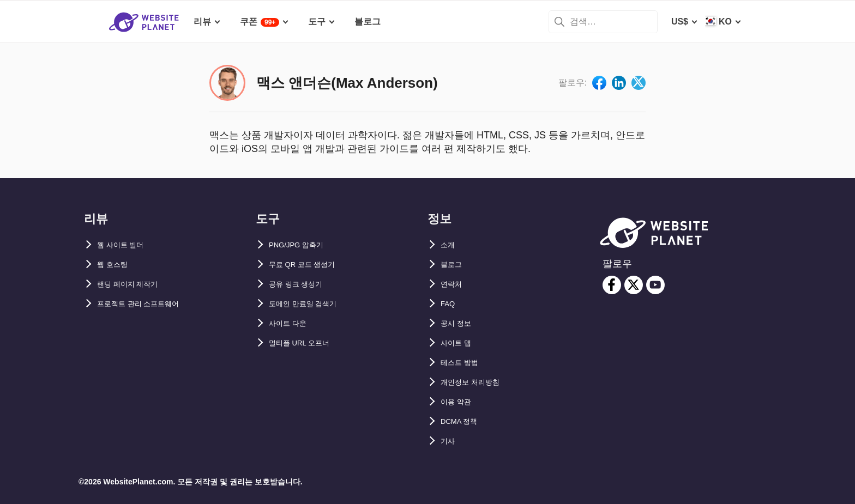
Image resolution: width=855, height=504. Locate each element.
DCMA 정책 (463, 421)
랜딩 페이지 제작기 (134, 284)
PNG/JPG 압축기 (303, 245)
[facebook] (612, 285)
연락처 (454, 284)
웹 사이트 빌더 (126, 245)
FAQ (450, 304)
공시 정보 (459, 323)
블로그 (454, 265)
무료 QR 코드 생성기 (309, 265)
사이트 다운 (292, 323)
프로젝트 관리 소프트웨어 (147, 304)
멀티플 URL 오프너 (306, 343)
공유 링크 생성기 (302, 284)
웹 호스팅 (116, 265)
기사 (449, 441)
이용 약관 (459, 402)
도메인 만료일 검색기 (311, 304)
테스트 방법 (463, 363)
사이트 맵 (459, 343)
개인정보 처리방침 (477, 382)
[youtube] (655, 285)
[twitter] (634, 285)
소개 (449, 245)
